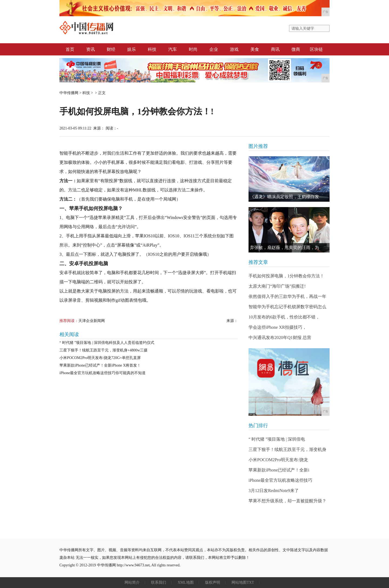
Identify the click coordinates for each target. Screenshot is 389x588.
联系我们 (159, 582)
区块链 (316, 49)
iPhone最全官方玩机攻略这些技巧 (280, 480)
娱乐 (132, 49)
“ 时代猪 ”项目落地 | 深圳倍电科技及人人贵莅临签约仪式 (107, 343)
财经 (111, 49)
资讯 (90, 49)
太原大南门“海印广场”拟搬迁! (277, 286)
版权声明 (213, 582)
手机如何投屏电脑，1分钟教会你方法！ (286, 276)
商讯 (275, 49)
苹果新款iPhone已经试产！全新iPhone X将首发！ (100, 365)
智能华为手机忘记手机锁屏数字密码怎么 (287, 307)
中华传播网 (69, 93)
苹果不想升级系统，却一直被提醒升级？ (287, 501)
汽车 (173, 49)
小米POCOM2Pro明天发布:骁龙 (278, 460)
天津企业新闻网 (92, 321)
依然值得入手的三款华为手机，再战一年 (287, 296)
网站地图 (239, 582)
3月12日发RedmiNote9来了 (274, 491)
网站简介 (132, 582)
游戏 (234, 49)
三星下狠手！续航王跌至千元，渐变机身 (287, 449)
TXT (250, 582)
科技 (152, 49)
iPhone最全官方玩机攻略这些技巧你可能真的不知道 (103, 373)
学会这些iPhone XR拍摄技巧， (278, 327)
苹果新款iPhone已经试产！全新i (279, 470)
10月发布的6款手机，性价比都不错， (284, 317)
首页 (70, 49)
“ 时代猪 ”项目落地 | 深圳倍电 (277, 439)
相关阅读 (69, 334)
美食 (255, 49)
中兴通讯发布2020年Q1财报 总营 (280, 338)
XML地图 (185, 582)
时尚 (193, 49)
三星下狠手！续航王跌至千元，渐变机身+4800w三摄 (103, 350)
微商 (296, 49)
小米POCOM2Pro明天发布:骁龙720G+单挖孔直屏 (100, 358)
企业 (214, 49)
